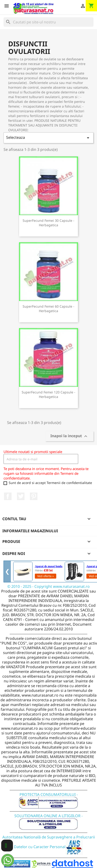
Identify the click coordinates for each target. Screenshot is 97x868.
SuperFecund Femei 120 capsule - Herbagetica (48, 395)
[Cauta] (48, 22)
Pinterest (34, 496)
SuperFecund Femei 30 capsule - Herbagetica (48, 223)
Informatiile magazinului (30, 531)
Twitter (21, 496)
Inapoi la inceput (69, 436)
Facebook (8, 496)
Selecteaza (48, 138)
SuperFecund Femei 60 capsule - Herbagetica (48, 309)
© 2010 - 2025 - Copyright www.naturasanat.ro (48, 586)
